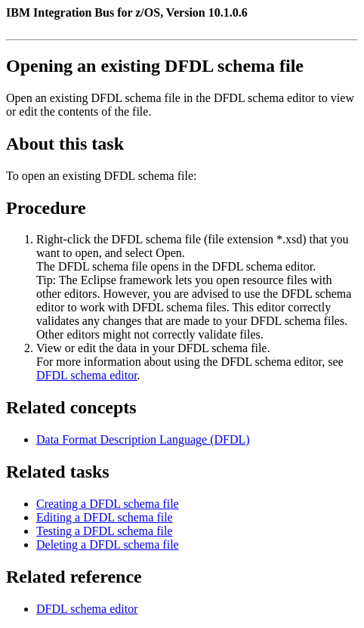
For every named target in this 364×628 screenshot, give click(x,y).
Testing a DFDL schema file (104, 531)
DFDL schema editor (87, 375)
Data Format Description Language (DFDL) (143, 439)
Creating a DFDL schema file (108, 504)
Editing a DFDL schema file (105, 517)
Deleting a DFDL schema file (108, 544)
